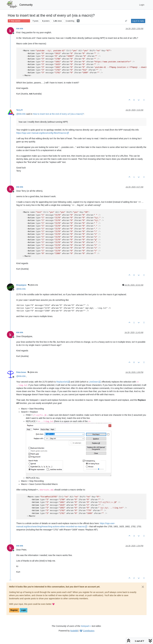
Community (26, 5)
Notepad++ (86, 626)
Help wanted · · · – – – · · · (19, 21)
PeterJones (21, 372)
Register (14, 610)
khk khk (20, 29)
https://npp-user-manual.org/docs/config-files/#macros (42, 133)
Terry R (19, 110)
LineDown (95, 382)
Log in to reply (138, 21)
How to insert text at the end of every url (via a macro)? (58, 114)
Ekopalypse (21, 285)
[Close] (143, 587)
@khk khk (33, 285)
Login (24, 610)
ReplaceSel (63, 382)
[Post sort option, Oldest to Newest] (126, 21)
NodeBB (74, 631)
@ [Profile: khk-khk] (21, 114)
